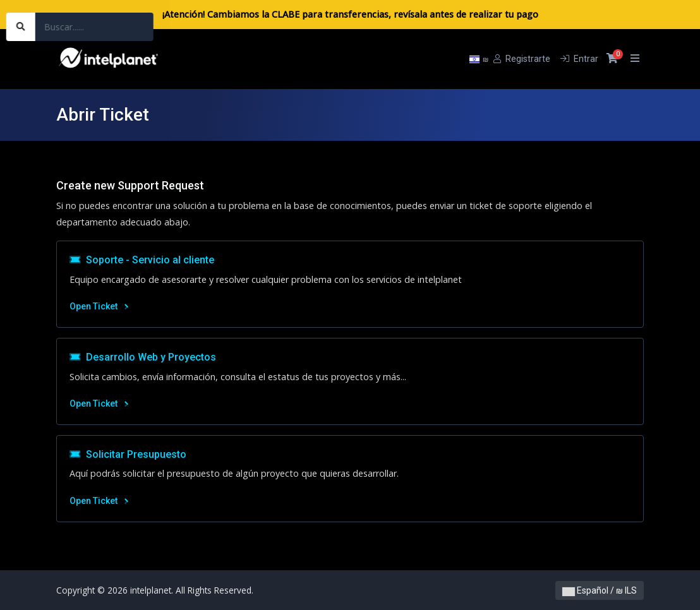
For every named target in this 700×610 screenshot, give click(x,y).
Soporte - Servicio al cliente (142, 260)
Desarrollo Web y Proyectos (143, 357)
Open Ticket (99, 306)
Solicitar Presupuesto (128, 454)
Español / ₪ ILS (600, 590)
